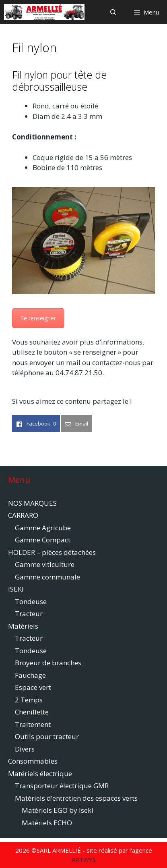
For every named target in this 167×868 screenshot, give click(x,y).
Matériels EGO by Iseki (58, 810)
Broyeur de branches (48, 663)
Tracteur (29, 614)
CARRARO (23, 515)
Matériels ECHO (47, 823)
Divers (25, 749)
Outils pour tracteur (47, 736)
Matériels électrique (40, 774)
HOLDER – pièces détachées (52, 552)
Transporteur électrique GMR (62, 786)
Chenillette (32, 712)
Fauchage (30, 675)
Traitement (33, 724)
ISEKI (16, 589)
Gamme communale (47, 577)
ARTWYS (84, 860)
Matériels (23, 626)
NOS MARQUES (32, 503)
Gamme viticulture (45, 564)
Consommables (33, 761)
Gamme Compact (43, 540)
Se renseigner (38, 318)
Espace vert (33, 687)
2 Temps (29, 700)
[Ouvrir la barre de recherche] (113, 12)
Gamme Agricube (43, 528)
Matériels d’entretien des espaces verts (76, 798)
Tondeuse (31, 601)
